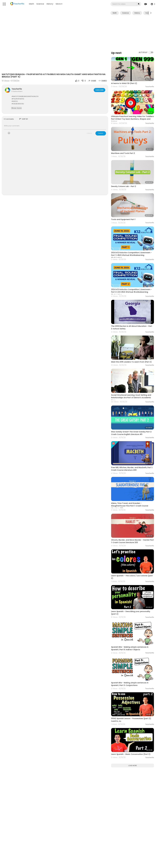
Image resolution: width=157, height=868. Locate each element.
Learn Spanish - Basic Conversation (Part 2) (131, 754)
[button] (152, 4)
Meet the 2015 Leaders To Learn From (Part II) (131, 362)
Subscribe (99, 90)
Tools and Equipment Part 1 (123, 219)
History (50, 4)
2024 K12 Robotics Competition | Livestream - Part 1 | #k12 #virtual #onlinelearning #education (131, 255)
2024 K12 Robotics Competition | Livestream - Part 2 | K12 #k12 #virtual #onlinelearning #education (131, 292)
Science (41, 4)
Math (32, 4)
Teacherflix (17, 89)
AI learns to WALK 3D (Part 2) (124, 83)
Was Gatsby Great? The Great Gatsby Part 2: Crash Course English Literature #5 (131, 433)
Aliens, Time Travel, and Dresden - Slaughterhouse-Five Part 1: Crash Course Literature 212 (130, 506)
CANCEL (89, 133)
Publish (101, 133)
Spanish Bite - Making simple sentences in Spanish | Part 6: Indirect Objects (130, 648)
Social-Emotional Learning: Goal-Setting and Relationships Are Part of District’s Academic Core (131, 398)
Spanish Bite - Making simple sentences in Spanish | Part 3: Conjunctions (130, 684)
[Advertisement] (133, 33)
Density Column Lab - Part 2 (124, 186)
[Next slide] (151, 13)
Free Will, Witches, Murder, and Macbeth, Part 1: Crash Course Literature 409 (132, 469)
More (59, 4)
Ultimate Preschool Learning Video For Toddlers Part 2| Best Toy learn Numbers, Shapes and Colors (132, 119)
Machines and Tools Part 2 (123, 153)
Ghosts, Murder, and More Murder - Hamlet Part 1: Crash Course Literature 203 (132, 541)
